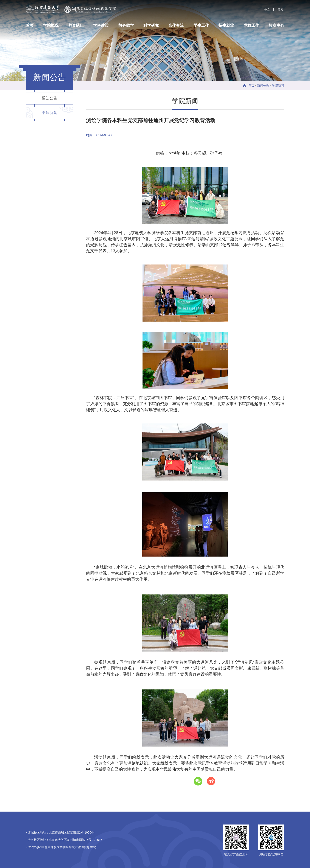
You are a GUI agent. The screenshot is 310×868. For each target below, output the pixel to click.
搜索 (280, 9)
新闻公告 (263, 86)
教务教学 (126, 25)
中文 (267, 9)
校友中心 (276, 25)
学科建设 (101, 25)
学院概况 (51, 25)
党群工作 (251, 25)
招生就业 (226, 25)
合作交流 (176, 25)
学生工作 (201, 25)
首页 (30, 25)
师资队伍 (76, 25)
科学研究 (151, 25)
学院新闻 (278, 86)
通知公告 (50, 98)
